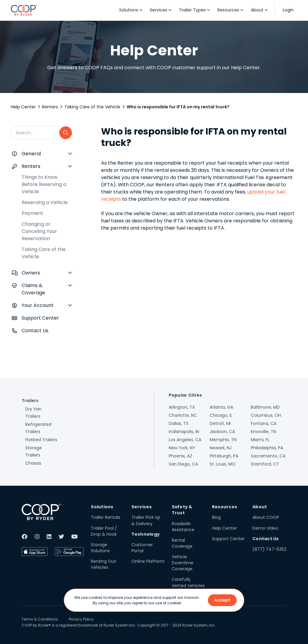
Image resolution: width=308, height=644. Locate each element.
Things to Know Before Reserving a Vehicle (44, 184)
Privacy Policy (81, 619)
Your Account (38, 305)
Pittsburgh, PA (224, 456)
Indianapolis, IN (184, 432)
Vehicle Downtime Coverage (183, 563)
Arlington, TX (182, 407)
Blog (216, 517)
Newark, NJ (221, 448)
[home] (24, 10)
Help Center (23, 107)
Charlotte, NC (183, 415)
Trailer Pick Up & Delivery (146, 520)
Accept (222, 600)
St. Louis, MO (223, 464)
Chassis (33, 463)
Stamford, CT (265, 464)
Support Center (40, 318)
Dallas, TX (179, 423)
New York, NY (182, 448)
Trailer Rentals (106, 517)
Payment (32, 213)
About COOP (266, 517)
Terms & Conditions (40, 619)
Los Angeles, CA (185, 440)
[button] (131, 10)
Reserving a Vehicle (45, 202)
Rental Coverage (182, 543)
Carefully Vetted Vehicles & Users (188, 585)
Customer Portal (142, 548)
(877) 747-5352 (269, 549)
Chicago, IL (221, 415)
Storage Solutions (100, 548)
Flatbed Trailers (41, 440)
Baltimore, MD (265, 407)
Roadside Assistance (183, 527)
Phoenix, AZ (180, 456)
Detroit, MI (220, 423)
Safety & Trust (182, 510)
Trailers (30, 401)
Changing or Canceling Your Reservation (39, 231)
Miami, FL (260, 440)
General (31, 154)
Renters (50, 107)
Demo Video (265, 528)
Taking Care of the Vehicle (92, 107)
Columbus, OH (266, 415)
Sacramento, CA (268, 456)
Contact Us (35, 331)
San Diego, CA (183, 464)
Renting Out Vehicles (103, 564)
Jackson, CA (222, 432)
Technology (146, 534)
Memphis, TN (223, 440)
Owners (31, 273)
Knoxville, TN (263, 432)
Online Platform (148, 561)
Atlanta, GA (221, 407)
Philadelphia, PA (267, 448)
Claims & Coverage (33, 289)
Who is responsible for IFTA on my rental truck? (178, 107)
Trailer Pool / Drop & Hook (104, 531)
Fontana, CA (264, 423)
